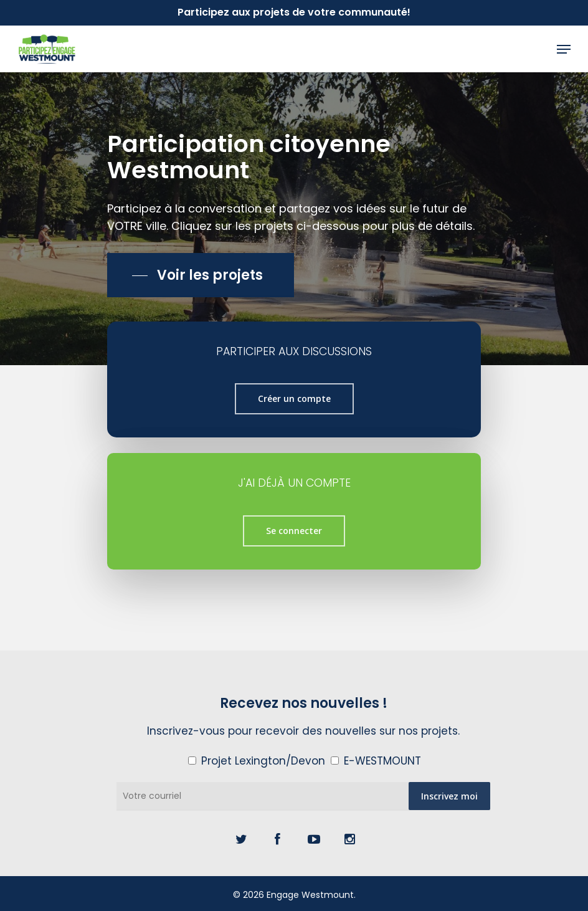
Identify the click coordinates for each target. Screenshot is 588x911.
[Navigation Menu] (564, 49)
